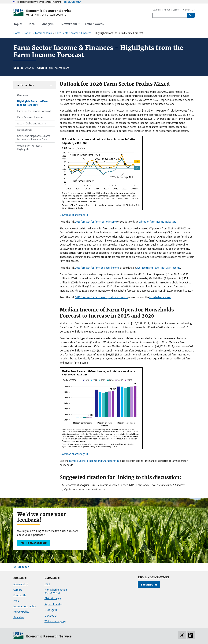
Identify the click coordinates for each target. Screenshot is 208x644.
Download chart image (72, 215)
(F (147, 268)
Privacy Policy (21, 612)
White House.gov (54, 621)
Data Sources (25, 130)
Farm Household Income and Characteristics (94, 461)
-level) (157, 268)
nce (162, 297)
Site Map (19, 617)
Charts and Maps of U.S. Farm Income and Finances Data (34, 138)
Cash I (169, 268)
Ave (138, 268)
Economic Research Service (49, 11)
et (164, 268)
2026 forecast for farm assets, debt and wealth (102, 297)
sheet (168, 297)
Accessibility (21, 584)
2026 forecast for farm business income (97, 268)
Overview (23, 95)
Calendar (157, 10)
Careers (177, 10)
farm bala (155, 297)
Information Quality (25, 606)
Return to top (21, 567)
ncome (176, 268)
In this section (25, 85)
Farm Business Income (30, 117)
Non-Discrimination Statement (56, 591)
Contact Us (189, 10)
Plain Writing (52, 598)
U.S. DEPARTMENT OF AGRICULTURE (46, 15)
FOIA (47, 584)
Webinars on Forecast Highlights (29, 147)
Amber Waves (94, 24)
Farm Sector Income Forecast (34, 111)
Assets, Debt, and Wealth (32, 123)
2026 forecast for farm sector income (96, 222)
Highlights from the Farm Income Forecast (33, 103)
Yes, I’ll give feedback (33, 543)
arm (151, 268)
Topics (18, 24)
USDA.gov (50, 610)
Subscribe (147, 585)
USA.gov (49, 616)
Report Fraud (52, 604)
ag (143, 268)
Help (16, 601)
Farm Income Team (58, 68)
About (167, 10)
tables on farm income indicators (157, 222)
